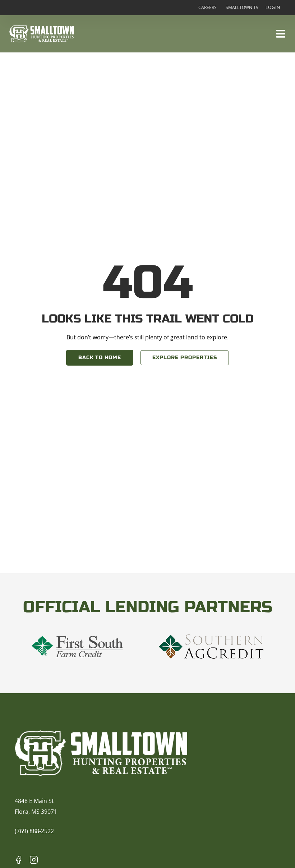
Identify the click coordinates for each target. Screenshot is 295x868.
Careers (208, 8)
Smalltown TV (242, 8)
